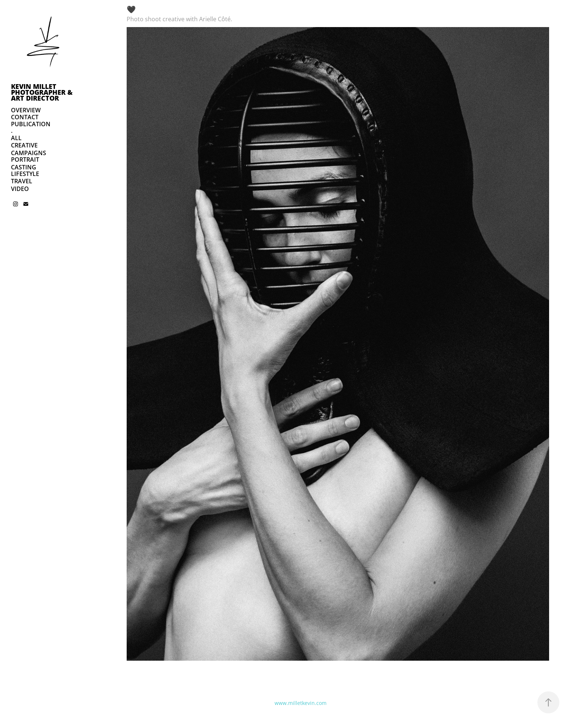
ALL (16, 138)
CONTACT (25, 117)
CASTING (24, 167)
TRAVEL (22, 181)
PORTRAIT (25, 160)
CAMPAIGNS (29, 153)
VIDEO (20, 189)
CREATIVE (24, 145)
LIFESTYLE (25, 174)
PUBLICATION (31, 124)
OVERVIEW (26, 110)
